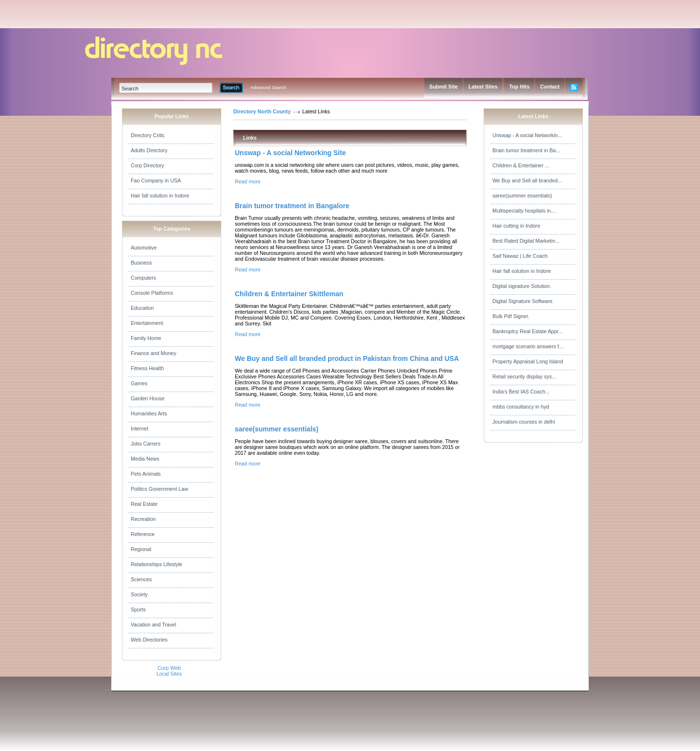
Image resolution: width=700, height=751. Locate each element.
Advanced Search (268, 88)
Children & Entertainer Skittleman (289, 294)
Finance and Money (154, 353)
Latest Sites (483, 87)
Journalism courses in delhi (524, 422)
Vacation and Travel (153, 625)
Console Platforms (152, 293)
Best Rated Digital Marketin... (526, 241)
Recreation (143, 519)
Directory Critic (148, 135)
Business (141, 263)
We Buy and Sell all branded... (527, 180)
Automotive (144, 248)
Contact (550, 87)
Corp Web (169, 668)
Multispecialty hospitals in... (524, 211)
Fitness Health (147, 368)
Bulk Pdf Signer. (511, 316)
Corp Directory (148, 165)
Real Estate (144, 504)
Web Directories (149, 640)
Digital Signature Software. (523, 301)
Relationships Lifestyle (157, 564)
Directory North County (262, 111)
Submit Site (444, 87)
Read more (248, 181)
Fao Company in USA (156, 180)
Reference (143, 534)
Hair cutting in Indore (516, 226)
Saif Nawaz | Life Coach (520, 256)
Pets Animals (146, 474)
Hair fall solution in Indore (160, 196)
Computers (143, 278)
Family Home (146, 338)
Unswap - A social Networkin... (527, 135)
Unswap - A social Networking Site (290, 153)
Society (139, 594)
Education (142, 308)
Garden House (148, 398)
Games (139, 383)
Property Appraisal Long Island (528, 361)
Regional (141, 549)
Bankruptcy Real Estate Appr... (528, 331)
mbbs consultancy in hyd (521, 407)
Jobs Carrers (146, 444)
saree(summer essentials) (277, 429)
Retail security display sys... (524, 376)
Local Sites (169, 674)
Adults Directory (149, 150)
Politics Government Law (159, 489)
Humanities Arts (149, 413)
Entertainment (147, 323)
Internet (140, 429)
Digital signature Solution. (522, 286)
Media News (145, 459)
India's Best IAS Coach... (521, 392)
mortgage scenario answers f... (528, 346)
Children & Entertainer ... (521, 165)
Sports (138, 609)
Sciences (141, 579)
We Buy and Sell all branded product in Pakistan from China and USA (347, 358)
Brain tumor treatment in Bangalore (292, 206)
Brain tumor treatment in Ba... (526, 150)
